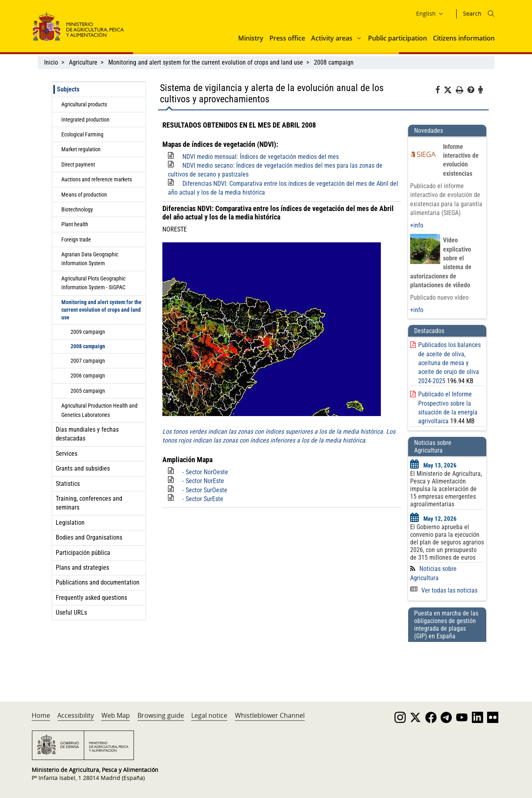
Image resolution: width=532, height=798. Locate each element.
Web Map (116, 715)
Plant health (75, 224)
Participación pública (83, 553)
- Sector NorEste (203, 481)
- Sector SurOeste (205, 490)
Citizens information (464, 38)
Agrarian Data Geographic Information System (90, 259)
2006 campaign (88, 376)
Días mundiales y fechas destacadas (87, 434)
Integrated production (85, 120)
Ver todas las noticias (444, 590)
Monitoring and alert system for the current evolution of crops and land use (206, 62)
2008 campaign (334, 62)
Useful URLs (71, 612)
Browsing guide (161, 715)
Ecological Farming (82, 134)
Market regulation (81, 149)
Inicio (51, 62)
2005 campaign (88, 391)
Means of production (84, 195)
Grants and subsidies (83, 468)
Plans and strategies (82, 568)
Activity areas (332, 38)
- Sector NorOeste (205, 472)
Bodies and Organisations (89, 537)
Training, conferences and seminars (89, 503)
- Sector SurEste (203, 499)
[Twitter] (450, 90)
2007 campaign (88, 361)
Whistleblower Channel (270, 715)
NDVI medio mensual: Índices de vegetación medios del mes (261, 157)
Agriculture (83, 62)
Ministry (251, 38)
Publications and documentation (98, 582)
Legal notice (209, 715)
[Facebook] (440, 91)
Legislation (70, 523)
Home (41, 715)
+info (417, 225)
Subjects (68, 89)
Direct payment (78, 164)
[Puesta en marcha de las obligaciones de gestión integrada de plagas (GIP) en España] (447, 664)
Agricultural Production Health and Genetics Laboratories (99, 410)
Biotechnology (77, 209)
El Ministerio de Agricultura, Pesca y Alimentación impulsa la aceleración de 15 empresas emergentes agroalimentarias (446, 489)
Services (67, 454)
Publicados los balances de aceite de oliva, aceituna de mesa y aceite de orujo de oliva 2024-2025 (449, 363)
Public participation (397, 38)
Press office (287, 38)
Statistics (68, 484)
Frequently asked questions (91, 598)
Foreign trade (76, 240)
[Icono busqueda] (491, 14)
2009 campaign (88, 332)
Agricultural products (84, 104)
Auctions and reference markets (97, 179)
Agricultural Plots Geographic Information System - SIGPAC (93, 283)
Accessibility (76, 715)
